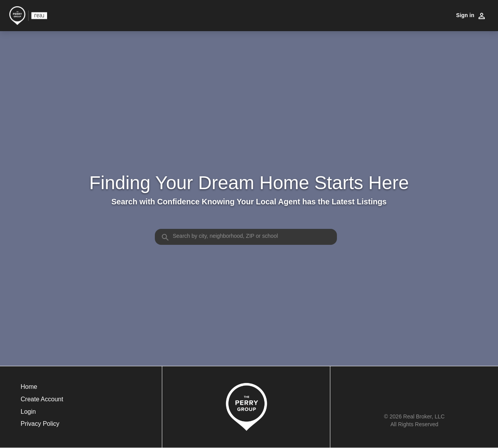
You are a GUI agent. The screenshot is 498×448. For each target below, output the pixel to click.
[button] (42, 414)
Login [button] (28, 412)
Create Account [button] (42, 399)
